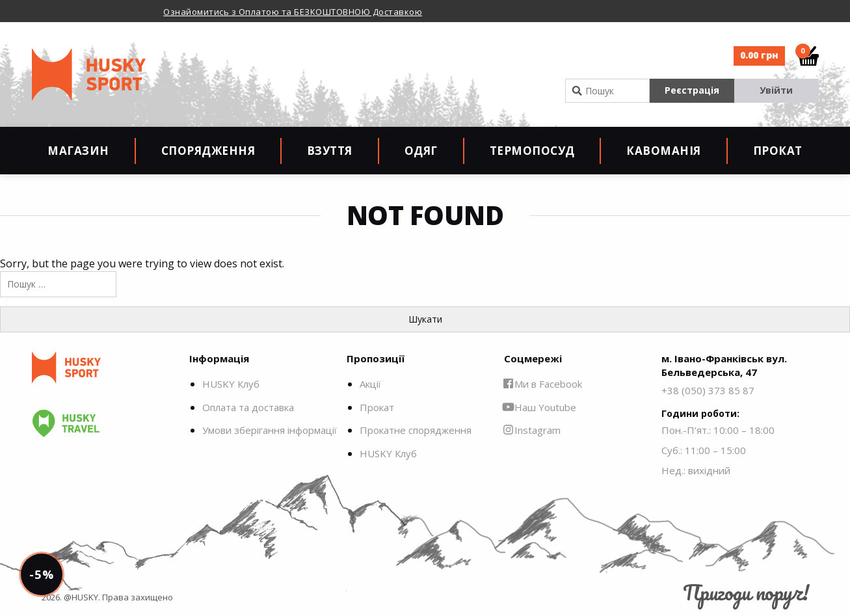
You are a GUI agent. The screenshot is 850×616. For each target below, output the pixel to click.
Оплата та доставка (248, 407)
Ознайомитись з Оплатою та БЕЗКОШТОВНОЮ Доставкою (293, 12)
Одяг (421, 151)
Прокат (778, 151)
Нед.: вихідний (696, 470)
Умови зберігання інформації (270, 430)
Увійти (776, 90)
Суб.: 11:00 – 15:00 (704, 450)
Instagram (532, 430)
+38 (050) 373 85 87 (708, 390)
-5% (41, 574)
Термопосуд (532, 151)
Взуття (330, 151)
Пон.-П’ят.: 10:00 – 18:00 (718, 430)
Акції (370, 384)
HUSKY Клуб (231, 384)
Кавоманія (664, 151)
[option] (324, 11)
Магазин (78, 151)
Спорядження (208, 151)
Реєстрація (692, 90)
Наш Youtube (540, 407)
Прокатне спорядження (416, 430)
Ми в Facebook (543, 384)
